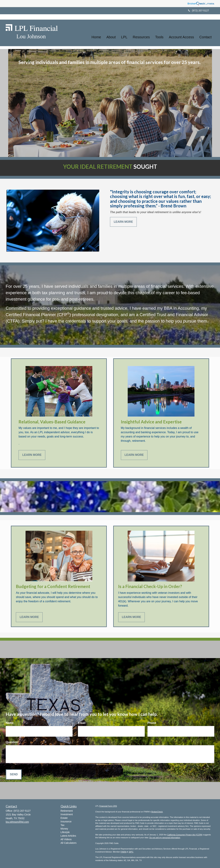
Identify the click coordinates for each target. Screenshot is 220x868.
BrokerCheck (157, 812)
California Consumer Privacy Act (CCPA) (185, 835)
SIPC (131, 852)
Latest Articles (68, 836)
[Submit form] (14, 775)
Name (10, 723)
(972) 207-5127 (199, 11)
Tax (63, 825)
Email (82, 723)
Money (64, 829)
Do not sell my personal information (165, 838)
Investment (67, 814)
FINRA (123, 852)
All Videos (66, 839)
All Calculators (69, 843)
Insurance (66, 821)
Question (12, 742)
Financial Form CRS (108, 806)
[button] (111, 33)
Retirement (67, 811)
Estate (64, 818)
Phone (152, 723)
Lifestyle (65, 832)
